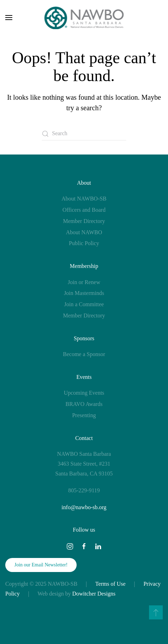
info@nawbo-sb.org (84, 507)
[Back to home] (84, 18)
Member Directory (84, 221)
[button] (9, 18)
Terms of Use (110, 584)
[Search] (84, 134)
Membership (84, 266)
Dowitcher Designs (94, 594)
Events (84, 377)
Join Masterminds (84, 293)
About (84, 183)
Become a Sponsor (84, 354)
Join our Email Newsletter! (41, 565)
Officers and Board (84, 210)
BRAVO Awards (84, 404)
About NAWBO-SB (84, 199)
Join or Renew (84, 282)
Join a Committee (84, 304)
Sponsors (84, 338)
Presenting (84, 415)
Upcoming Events (84, 393)
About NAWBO (84, 232)
